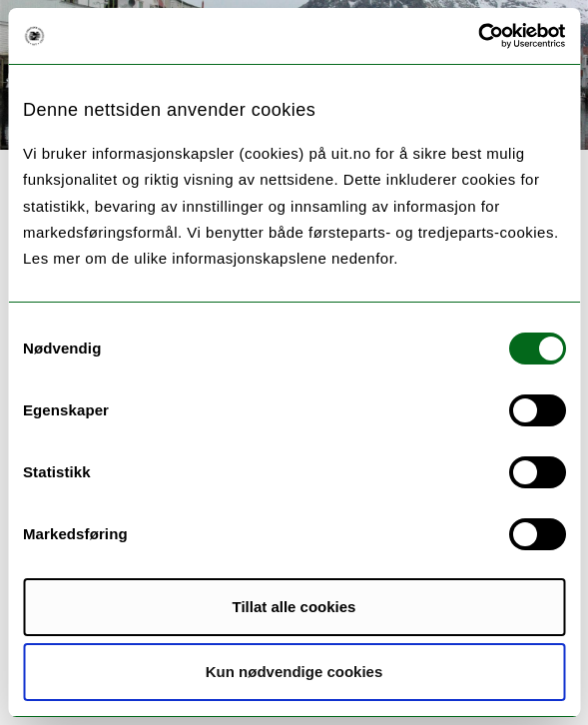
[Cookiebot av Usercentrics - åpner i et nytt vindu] (478, 36)
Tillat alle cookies (294, 607)
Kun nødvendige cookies (294, 672)
